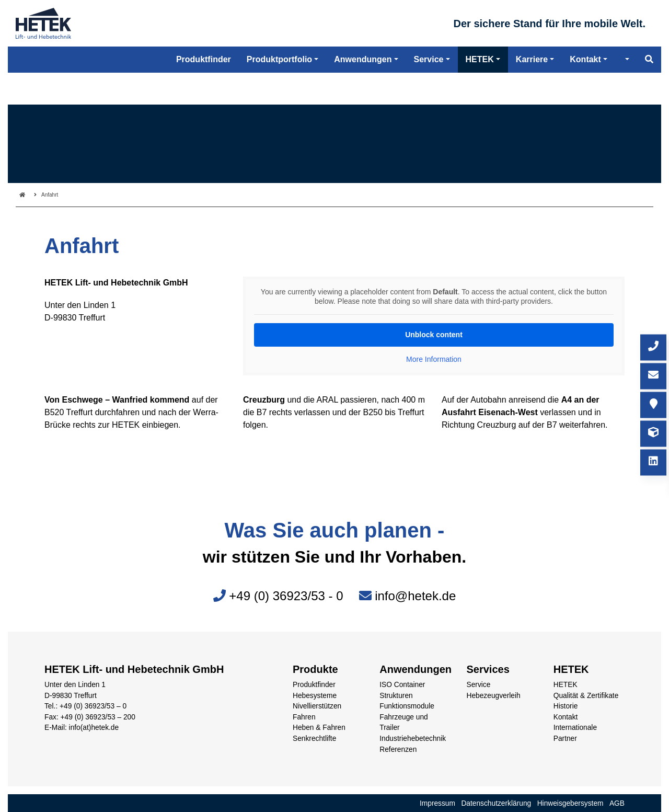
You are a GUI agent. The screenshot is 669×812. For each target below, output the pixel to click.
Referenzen (398, 750)
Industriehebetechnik (413, 739)
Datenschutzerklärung (496, 803)
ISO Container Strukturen (402, 690)
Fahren (304, 717)
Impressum (437, 803)
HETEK (566, 685)
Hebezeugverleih (494, 696)
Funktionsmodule (407, 706)
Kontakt (566, 717)
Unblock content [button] (434, 335)
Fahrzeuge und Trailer (404, 723)
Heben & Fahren (319, 728)
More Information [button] (434, 359)
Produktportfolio (279, 94)
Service (479, 685)
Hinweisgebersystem (570, 803)
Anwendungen (363, 94)
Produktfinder (314, 685)
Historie (566, 706)
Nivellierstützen (317, 706)
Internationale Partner (575, 733)
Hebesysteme (315, 696)
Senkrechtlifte (314, 739)
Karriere (532, 94)
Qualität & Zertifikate (586, 696)
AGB (617, 803)
